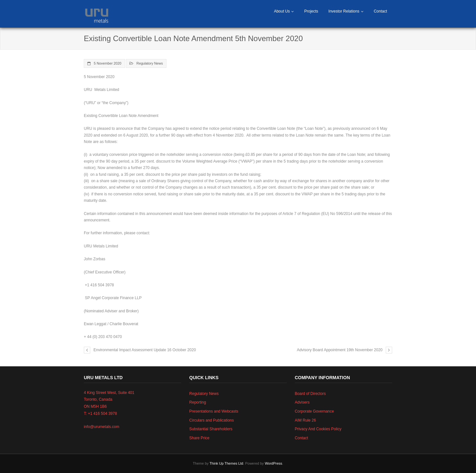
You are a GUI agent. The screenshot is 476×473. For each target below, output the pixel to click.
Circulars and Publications (212, 420)
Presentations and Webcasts (214, 411)
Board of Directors (310, 394)
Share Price (199, 438)
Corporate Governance (314, 411)
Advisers (302, 402)
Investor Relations (344, 11)
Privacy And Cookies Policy (318, 429)
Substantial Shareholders (211, 429)
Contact (380, 11)
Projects (311, 11)
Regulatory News (150, 63)
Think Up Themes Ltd (226, 463)
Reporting (198, 402)
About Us (282, 11)
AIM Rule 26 (305, 420)
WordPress (273, 463)
